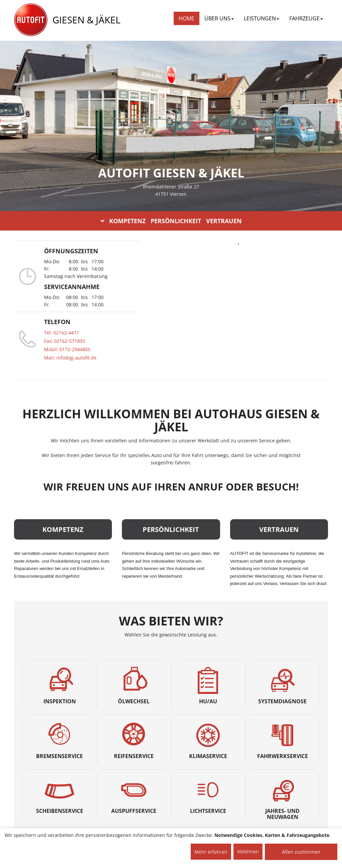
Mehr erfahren (211, 852)
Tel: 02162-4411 (62, 333)
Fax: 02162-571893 (65, 341)
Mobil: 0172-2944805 (67, 349)
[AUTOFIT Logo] (31, 20)
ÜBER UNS (219, 18)
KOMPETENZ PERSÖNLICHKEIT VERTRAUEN (171, 221)
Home (187, 18)
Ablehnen (248, 851)
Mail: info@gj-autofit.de (70, 358)
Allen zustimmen (301, 852)
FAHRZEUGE (306, 18)
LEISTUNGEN (262, 18)
